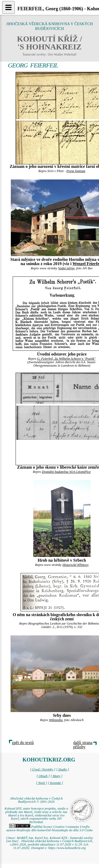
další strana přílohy (83, 745)
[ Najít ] (41, 783)
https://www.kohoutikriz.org (67, 848)
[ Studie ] (63, 769)
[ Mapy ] (56, 776)
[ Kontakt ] (56, 783)
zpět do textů (23, 743)
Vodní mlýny (66, 268)
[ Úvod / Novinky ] (43, 769)
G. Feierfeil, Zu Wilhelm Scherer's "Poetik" (66, 359)
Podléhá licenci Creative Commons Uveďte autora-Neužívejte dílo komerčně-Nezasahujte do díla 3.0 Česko (49, 828)
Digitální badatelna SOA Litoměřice (66, 472)
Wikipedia (56, 720)
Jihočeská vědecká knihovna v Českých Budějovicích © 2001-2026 (36, 800)
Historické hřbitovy (75, 565)
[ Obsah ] (43, 776)
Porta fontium (76, 171)
